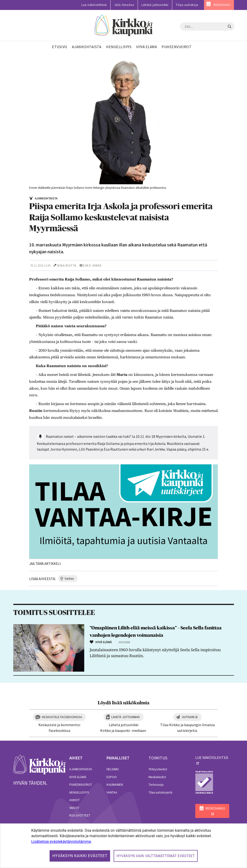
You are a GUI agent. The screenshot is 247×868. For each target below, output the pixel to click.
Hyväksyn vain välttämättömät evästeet (156, 856)
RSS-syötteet (80, 815)
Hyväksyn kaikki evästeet (80, 856)
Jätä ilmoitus (124, 5)
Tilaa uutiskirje (187, 5)
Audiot (75, 800)
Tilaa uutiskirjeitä (160, 792)
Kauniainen (115, 785)
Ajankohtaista (81, 769)
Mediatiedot (157, 777)
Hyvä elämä (78, 777)
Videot (74, 808)
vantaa (69, 579)
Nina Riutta (67, 265)
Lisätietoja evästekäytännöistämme (61, 842)
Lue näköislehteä (94, 5)
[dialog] (123, 846)
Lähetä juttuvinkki (155, 5)
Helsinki (113, 769)
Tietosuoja (156, 785)
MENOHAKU (222, 5)
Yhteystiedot (158, 769)
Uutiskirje (190, 717)
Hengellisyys (79, 792)
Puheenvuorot (81, 785)
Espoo (112, 777)
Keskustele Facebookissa (62, 717)
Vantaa (112, 792)
